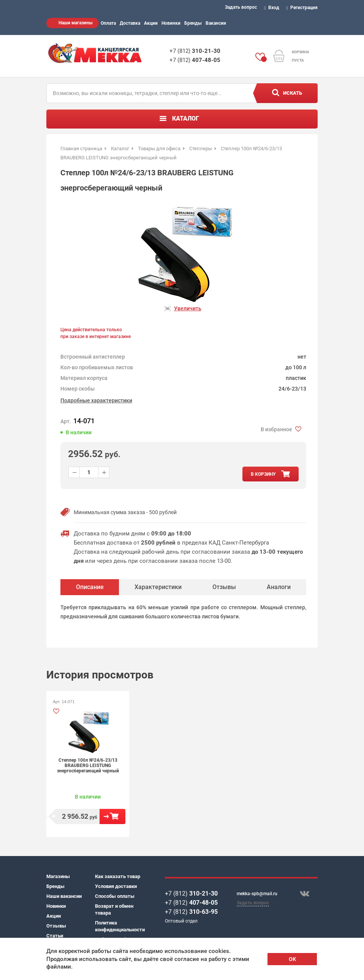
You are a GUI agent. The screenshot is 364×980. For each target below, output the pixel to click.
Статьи (55, 936)
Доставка (130, 23)
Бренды (193, 23)
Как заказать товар (118, 876)
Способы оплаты (115, 896)
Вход (272, 8)
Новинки (171, 23)
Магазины (58, 876)
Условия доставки (116, 886)
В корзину (112, 816)
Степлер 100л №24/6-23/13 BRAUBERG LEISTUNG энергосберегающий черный (88, 766)
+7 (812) (195, 51)
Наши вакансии (64, 896)
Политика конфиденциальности (119, 926)
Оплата (108, 23)
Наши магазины (76, 23)
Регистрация (302, 8)
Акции (151, 23)
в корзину (263, 474)
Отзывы (56, 926)
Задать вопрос (241, 7)
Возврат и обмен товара (114, 909)
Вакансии (216, 23)
